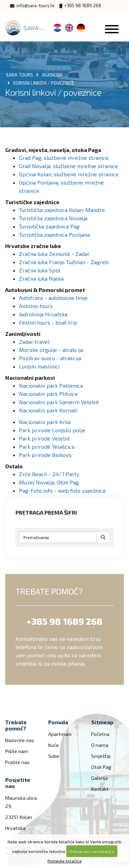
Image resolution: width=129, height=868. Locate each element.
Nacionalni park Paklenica (51, 385)
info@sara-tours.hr (32, 6)
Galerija (99, 778)
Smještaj (101, 756)
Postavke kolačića (64, 861)
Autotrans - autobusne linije (53, 298)
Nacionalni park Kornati (48, 410)
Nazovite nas (20, 740)
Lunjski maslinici (39, 366)
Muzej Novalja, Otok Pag (49, 482)
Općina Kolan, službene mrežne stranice (69, 174)
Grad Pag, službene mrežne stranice (64, 158)
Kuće (53, 745)
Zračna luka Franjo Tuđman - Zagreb (64, 262)
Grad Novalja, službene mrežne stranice (68, 166)
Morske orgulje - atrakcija (51, 350)
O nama (100, 745)
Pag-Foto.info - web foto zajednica (62, 490)
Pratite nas (17, 762)
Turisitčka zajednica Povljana (54, 234)
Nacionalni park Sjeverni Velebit (59, 402)
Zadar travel (34, 342)
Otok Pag (101, 767)
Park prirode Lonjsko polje (52, 430)
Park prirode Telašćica (47, 447)
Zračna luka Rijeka (41, 278)
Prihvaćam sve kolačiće (92, 851)
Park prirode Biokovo (45, 455)
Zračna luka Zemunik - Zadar (54, 254)
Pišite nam (17, 751)
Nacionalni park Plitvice (48, 394)
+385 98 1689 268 (80, 6)
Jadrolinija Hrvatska (43, 314)
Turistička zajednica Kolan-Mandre (62, 210)
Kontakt (100, 789)
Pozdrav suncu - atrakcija (50, 358)
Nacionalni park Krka (45, 422)
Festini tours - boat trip (48, 322)
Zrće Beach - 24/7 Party (49, 474)
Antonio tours (36, 306)
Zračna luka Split (40, 270)
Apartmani (60, 734)
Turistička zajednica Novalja (53, 218)
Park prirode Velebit (44, 438)
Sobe (54, 756)
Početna (100, 734)
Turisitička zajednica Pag (49, 226)
